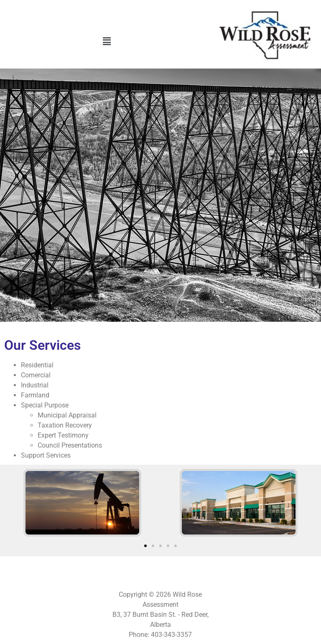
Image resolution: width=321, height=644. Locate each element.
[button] (107, 41)
